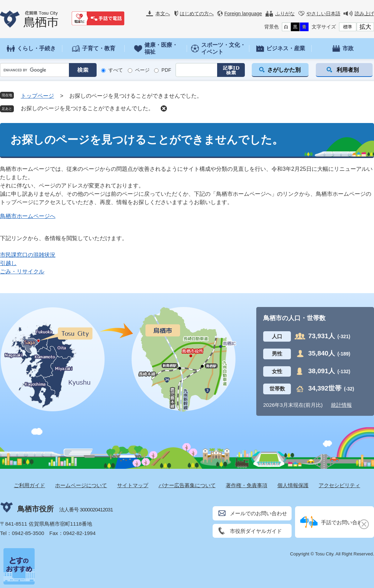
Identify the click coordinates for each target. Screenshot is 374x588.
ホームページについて (81, 485)
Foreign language (243, 14)
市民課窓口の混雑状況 (28, 255)
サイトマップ (133, 485)
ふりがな (285, 14)
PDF (166, 70)
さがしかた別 (284, 70)
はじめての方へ (197, 14)
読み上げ (364, 14)
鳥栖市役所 (35, 509)
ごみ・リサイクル (22, 271)
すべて (116, 70)
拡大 (365, 27)
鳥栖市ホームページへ (28, 216)
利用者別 (348, 70)
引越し (8, 263)
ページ (142, 70)
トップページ (37, 96)
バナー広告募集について (187, 485)
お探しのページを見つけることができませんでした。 (87, 108)
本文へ (163, 14)
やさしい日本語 (323, 14)
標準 (348, 27)
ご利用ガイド (29, 485)
